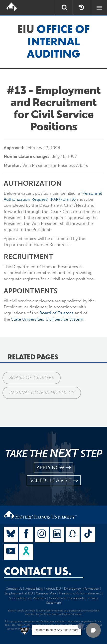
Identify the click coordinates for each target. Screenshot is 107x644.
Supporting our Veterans (27, 598)
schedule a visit (54, 480)
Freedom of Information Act (80, 593)
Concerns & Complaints (67, 598)
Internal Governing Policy (42, 393)
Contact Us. (38, 571)
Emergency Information (82, 589)
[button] (93, 630)
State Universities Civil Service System (47, 319)
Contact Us (14, 589)
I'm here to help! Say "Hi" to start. (57, 630)
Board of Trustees (56, 313)
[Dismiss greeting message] (81, 626)
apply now (54, 468)
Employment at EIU (19, 593)
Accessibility (34, 589)
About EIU (53, 589)
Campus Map (46, 593)
